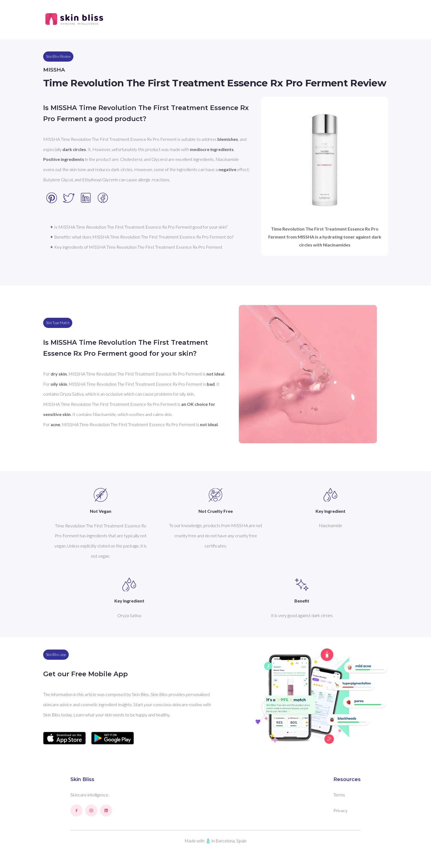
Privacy (340, 810)
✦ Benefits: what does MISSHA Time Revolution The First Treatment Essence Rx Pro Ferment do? (142, 237)
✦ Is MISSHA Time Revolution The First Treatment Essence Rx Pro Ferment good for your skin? (139, 227)
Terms (339, 795)
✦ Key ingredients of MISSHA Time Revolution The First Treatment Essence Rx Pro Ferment (136, 247)
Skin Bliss (82, 779)
